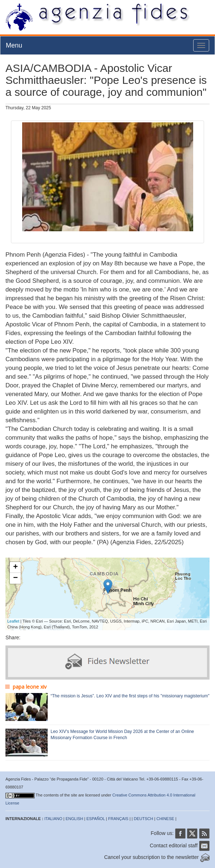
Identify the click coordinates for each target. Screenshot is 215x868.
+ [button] (15, 567)
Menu (14, 45)
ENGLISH (74, 819)
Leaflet (13, 621)
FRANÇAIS (118, 819)
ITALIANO (53, 819)
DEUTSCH (144, 819)
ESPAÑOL (96, 819)
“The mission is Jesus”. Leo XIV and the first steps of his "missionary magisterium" (130, 696)
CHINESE (165, 819)
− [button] (15, 578)
